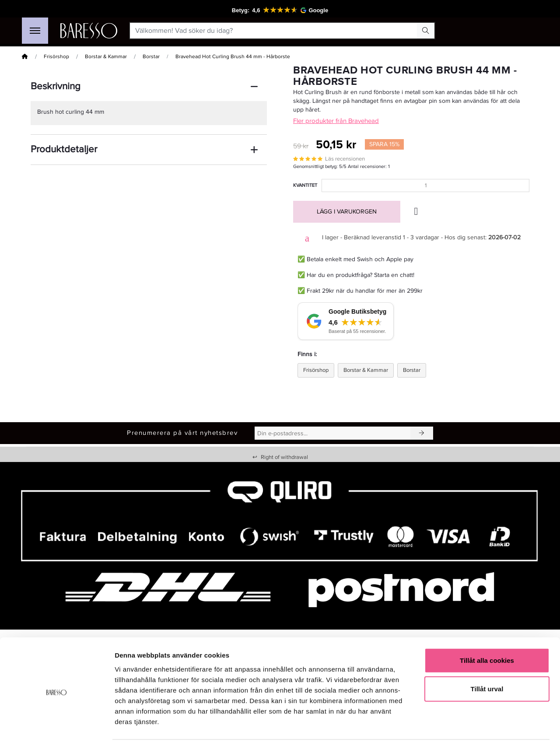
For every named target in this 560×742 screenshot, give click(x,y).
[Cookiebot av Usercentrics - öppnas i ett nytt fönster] (57, 725)
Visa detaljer (475, 725)
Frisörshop (56, 57)
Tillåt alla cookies (487, 628)
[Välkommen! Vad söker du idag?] (274, 31)
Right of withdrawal (280, 457)
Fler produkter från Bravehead (336, 121)
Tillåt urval (487, 657)
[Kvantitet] (425, 185)
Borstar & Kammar (106, 57)
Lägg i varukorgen (347, 212)
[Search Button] (426, 31)
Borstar (151, 57)
